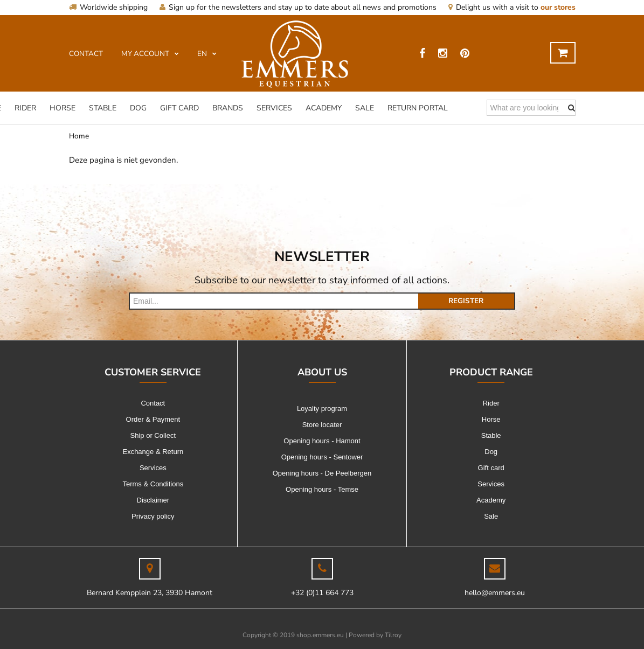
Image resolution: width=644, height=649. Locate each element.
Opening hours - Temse (322, 489)
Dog (138, 108)
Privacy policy (153, 516)
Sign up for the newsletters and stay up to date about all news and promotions (298, 7)
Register (466, 301)
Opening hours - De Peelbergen (322, 473)
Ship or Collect (153, 435)
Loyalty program (322, 409)
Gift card (179, 108)
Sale (365, 108)
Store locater (322, 425)
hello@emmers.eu (495, 593)
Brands (228, 108)
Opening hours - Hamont (322, 441)
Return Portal (418, 108)
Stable (103, 108)
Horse (63, 108)
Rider (25, 108)
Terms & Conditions (153, 484)
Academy (324, 108)
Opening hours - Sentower (322, 457)
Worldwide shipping (108, 7)
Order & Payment (153, 419)
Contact (153, 403)
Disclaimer (153, 500)
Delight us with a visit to (512, 7)
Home (79, 136)
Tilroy (393, 635)
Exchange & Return (153, 452)
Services (274, 108)
